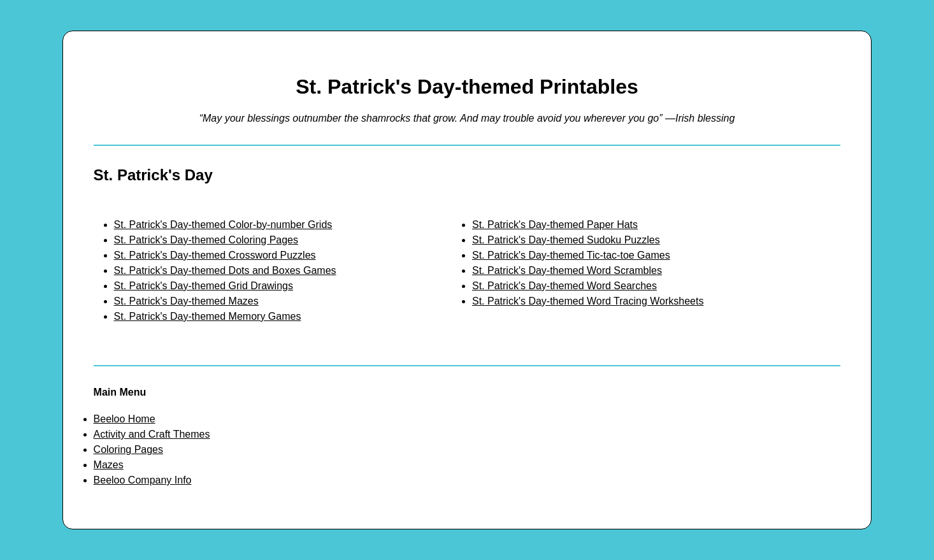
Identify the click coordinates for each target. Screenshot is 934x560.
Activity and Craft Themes (152, 434)
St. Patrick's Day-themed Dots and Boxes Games (225, 270)
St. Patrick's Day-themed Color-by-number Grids (223, 225)
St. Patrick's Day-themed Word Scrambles (567, 270)
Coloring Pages (128, 449)
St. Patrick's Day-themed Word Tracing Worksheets (588, 301)
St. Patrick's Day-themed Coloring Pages (206, 240)
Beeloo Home (125, 419)
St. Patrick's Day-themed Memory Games (208, 316)
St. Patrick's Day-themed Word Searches (564, 286)
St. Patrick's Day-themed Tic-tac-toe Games (571, 255)
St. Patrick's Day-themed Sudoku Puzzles (566, 240)
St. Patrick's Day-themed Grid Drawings (204, 286)
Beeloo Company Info (143, 480)
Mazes (109, 465)
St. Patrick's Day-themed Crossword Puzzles (215, 255)
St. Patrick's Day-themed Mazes (186, 301)
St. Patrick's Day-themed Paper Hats (555, 225)
